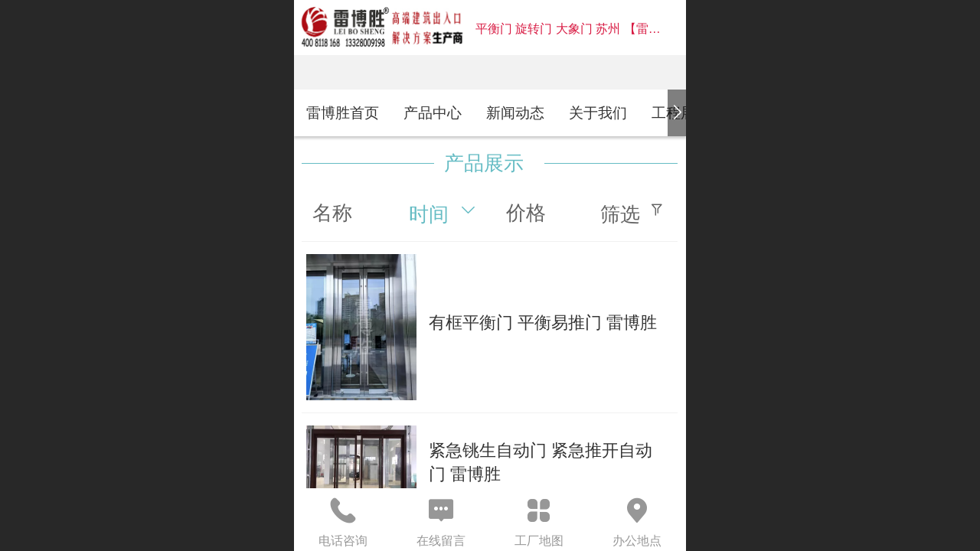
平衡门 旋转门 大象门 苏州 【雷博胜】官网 (593, 29)
